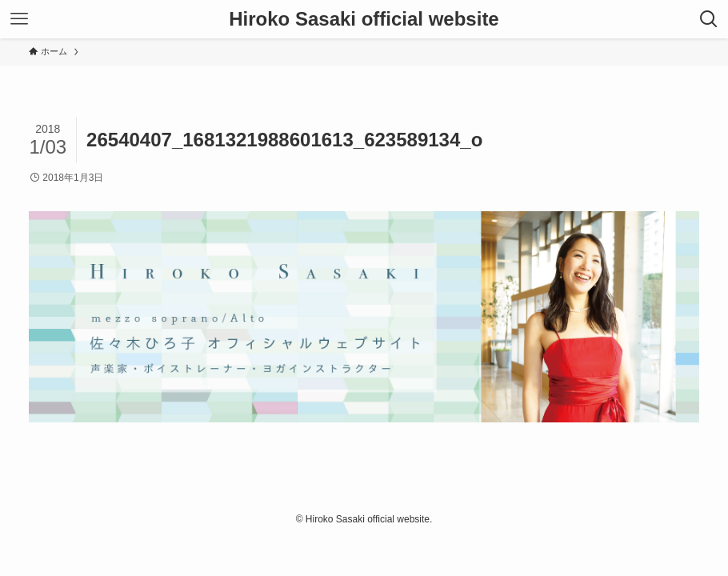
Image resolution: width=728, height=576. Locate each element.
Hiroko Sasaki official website (364, 19)
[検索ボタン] (709, 19)
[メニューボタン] (19, 19)
